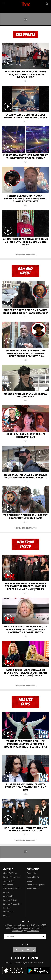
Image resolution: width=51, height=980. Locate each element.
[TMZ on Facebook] (16, 950)
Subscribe (44, 936)
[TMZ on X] (22, 950)
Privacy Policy (17, 931)
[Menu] (4, 4)
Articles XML (9, 896)
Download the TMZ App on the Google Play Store (38, 971)
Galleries (7, 908)
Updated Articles (10, 900)
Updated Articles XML (12, 904)
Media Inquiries (34, 889)
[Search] (47, 4)
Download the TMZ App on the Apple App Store (14, 971)
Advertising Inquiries (36, 885)
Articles (6, 892)
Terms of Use (9, 881)
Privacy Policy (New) (12, 877)
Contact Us (32, 873)
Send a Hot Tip (33, 877)
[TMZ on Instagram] (34, 950)
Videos (6, 916)
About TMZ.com (10, 873)
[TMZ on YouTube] (28, 950)
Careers (30, 881)
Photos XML (8, 912)
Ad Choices (8, 885)
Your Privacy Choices (12, 889)
